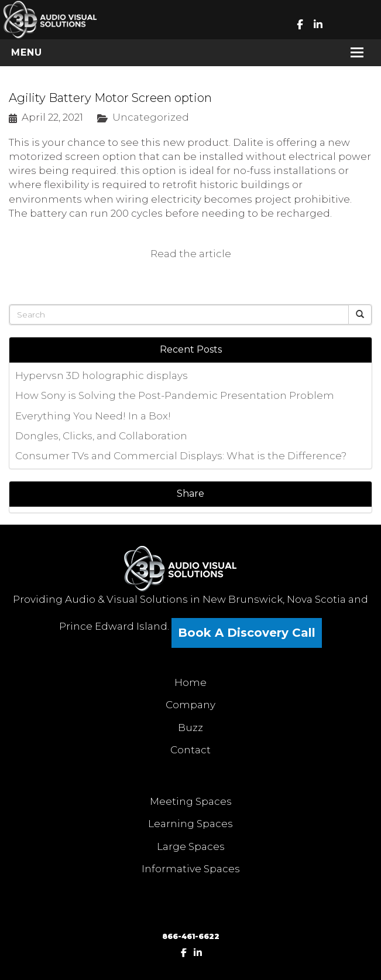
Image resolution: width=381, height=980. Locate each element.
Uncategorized (151, 117)
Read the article (191, 254)
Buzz (190, 728)
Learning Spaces (190, 824)
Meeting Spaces (191, 801)
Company (190, 705)
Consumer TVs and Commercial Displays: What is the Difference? (181, 456)
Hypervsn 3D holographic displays (102, 375)
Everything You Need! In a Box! (93, 416)
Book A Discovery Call (247, 633)
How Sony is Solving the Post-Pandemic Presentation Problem (175, 395)
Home (190, 682)
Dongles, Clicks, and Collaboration (101, 436)
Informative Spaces (191, 869)
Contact (190, 750)
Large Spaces (191, 846)
